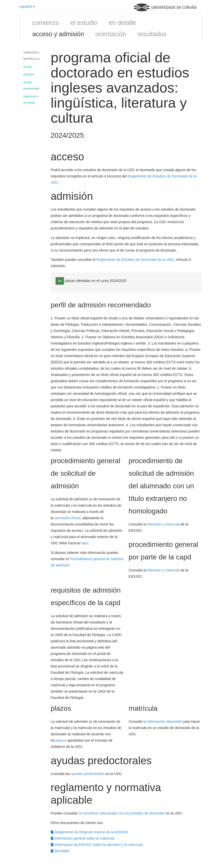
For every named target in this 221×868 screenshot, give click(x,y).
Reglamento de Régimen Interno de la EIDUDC (90, 832)
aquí (85, 543)
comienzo (46, 23)
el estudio (84, 23)
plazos (61, 740)
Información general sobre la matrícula (83, 838)
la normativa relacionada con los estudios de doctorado (122, 813)
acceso (28, 67)
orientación (111, 34)
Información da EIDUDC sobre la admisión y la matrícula (97, 845)
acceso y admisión (58, 34)
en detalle (122, 23)
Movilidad (60, 851)
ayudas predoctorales (31, 85)
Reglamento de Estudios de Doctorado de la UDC (135, 260)
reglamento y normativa (31, 99)
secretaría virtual (67, 518)
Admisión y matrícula (163, 524)
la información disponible (163, 721)
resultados (152, 34)
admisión (29, 74)
